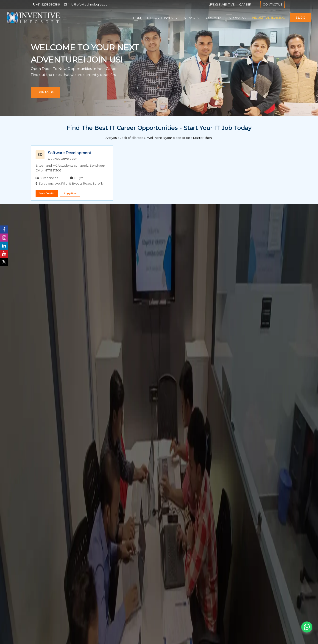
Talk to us (45, 92)
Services (191, 18)
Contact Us (273, 5)
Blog (300, 17)
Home (138, 18)
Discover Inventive (163, 18)
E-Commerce (214, 18)
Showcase (238, 18)
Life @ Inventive (222, 4)
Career (245, 4)
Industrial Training (268, 18)
